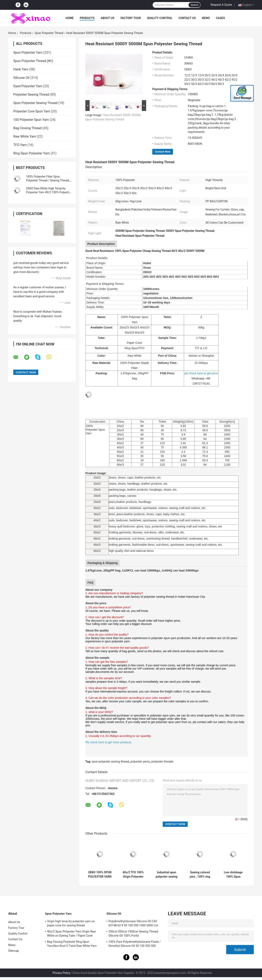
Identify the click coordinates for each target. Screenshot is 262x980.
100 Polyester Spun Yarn (31, 120)
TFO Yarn (20, 145)
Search (194, 5)
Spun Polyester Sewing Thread (35, 103)
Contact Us (187, 18)
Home (70, 18)
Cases (220, 18)
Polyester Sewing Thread (31, 94)
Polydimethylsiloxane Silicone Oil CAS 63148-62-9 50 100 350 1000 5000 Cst (133, 923)
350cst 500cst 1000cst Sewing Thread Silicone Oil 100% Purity (133, 934)
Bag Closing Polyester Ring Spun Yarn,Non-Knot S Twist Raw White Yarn (72, 944)
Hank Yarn (21, 69)
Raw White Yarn (25, 136)
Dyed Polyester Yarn (28, 86)
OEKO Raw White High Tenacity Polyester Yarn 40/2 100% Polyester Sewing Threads (49, 192)
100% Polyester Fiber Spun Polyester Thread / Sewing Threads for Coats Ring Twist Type (48, 180)
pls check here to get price (201, 373)
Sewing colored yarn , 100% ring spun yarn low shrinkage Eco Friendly (200, 875)
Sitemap (14, 951)
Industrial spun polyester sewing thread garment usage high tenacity (167, 875)
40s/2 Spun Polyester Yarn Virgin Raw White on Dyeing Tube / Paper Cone (71, 934)
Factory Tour (131, 18)
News (206, 18)
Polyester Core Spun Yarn (32, 111)
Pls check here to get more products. (109, 742)
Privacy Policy (61, 973)
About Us (108, 18)
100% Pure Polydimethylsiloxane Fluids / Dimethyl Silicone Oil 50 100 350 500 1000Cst (135, 944)
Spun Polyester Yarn (28, 53)
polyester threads (162, 762)
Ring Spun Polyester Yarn (32, 153)
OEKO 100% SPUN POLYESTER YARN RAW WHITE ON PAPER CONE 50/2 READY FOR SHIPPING (100, 875)
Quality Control (160, 18)
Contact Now (163, 152)
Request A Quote (221, 5)
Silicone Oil (21, 78)
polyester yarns (140, 762)
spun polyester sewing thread (110, 762)
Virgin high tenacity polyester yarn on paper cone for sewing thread (71, 923)
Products (87, 18)
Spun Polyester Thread (49, 33)
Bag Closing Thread (28, 128)
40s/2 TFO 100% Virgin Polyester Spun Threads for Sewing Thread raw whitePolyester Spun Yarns (133, 875)
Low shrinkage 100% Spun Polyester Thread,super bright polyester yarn (233, 875)
